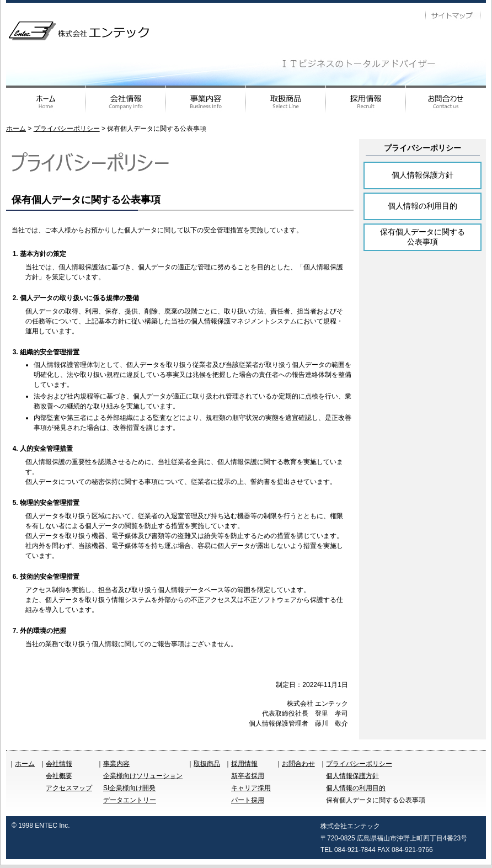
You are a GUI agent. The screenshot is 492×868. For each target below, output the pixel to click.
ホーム (16, 129)
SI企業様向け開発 (129, 788)
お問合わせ (298, 764)
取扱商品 (207, 764)
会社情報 (59, 764)
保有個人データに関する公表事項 (423, 237)
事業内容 (116, 764)
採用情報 (244, 764)
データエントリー (130, 800)
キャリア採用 (251, 788)
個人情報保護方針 (423, 175)
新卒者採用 (248, 776)
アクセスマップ (69, 788)
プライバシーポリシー (67, 129)
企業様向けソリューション (143, 776)
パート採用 (248, 800)
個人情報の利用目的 (423, 206)
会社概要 (59, 776)
